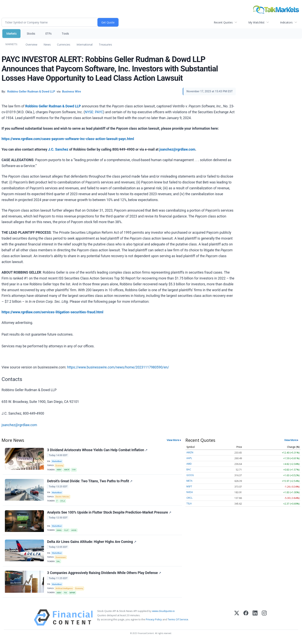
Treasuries (105, 44)
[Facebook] (246, 621)
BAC (189, 469)
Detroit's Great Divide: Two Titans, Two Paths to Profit (90, 482)
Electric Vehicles (63, 498)
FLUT (67, 532)
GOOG (190, 475)
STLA (63, 502)
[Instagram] (264, 621)
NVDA (190, 492)
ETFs (48, 34)
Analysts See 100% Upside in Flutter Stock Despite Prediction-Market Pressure (109, 514)
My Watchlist (256, 22)
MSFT (189, 486)
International (85, 44)
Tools (65, 34)
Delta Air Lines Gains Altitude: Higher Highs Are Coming (92, 544)
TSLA (189, 503)
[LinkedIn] (255, 621)
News (47, 44)
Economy (60, 466)
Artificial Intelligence (64, 591)
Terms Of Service (178, 622)
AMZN (190, 452)
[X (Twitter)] (237, 621)
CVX (74, 470)
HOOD (74, 532)
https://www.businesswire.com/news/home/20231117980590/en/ (118, 367)
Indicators (286, 22)
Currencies (64, 44)
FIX (66, 595)
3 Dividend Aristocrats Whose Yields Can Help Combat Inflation (97, 450)
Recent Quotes (223, 22)
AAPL (189, 458)
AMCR (67, 470)
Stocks (31, 34)
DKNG (59, 532)
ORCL (189, 498)
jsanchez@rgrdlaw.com (19, 425)
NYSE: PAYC (94, 112)
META (189, 481)
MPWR (73, 595)
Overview (31, 44)
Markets (11, 34)
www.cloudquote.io (163, 614)
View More (173, 440)
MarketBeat (57, 461)
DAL (59, 564)
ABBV (59, 470)
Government (61, 559)
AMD (189, 464)
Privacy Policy (154, 622)
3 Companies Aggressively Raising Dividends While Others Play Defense (104, 576)
